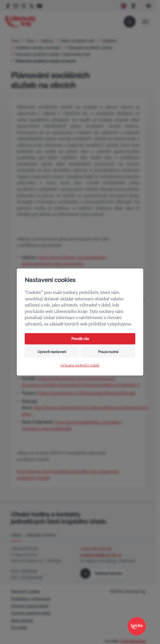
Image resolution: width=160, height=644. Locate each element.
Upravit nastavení (52, 352)
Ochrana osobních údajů (80, 366)
